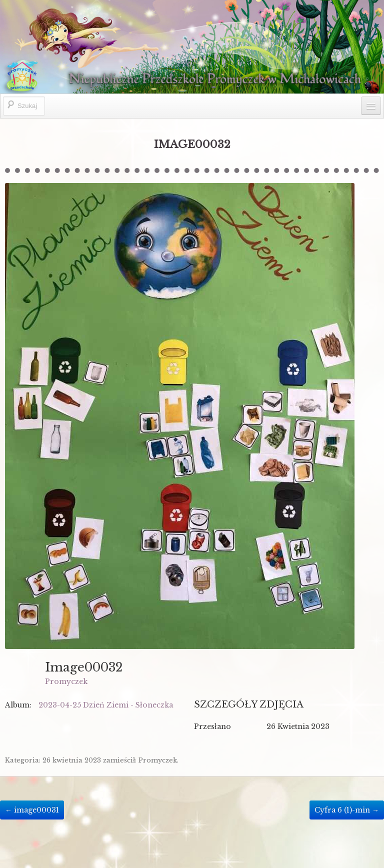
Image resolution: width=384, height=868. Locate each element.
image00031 (32, 810)
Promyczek (66, 681)
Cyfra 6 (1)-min (347, 810)
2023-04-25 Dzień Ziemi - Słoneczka (106, 705)
